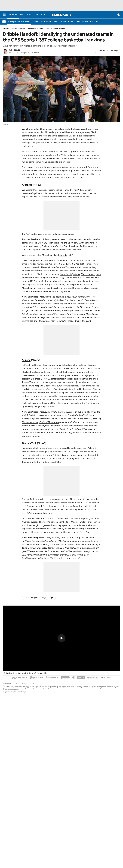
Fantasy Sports (9, 785)
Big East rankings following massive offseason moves (32, 697)
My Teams (37, 814)
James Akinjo (72, 382)
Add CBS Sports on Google (109, 51)
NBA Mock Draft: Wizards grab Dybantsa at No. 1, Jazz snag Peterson (38, 706)
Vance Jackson (88, 274)
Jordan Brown (85, 386)
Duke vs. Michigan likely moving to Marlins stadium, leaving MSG (37, 733)
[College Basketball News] (19, 22)
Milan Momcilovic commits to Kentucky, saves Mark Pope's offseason (38, 724)
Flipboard (7, 827)
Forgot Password (40, 817)
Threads (6, 823)
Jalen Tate (39, 278)
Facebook (7, 817)
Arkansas (27, 185)
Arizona (26, 360)
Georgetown (51, 382)
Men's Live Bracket (36, 28)
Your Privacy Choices (72, 791)
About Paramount (41, 788)
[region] (61, 638)
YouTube (7, 807)
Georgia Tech (29, 443)
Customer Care (100, 785)
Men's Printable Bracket (55, 28)
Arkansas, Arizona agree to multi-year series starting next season (37, 742)
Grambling (96, 419)
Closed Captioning (71, 794)
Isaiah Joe (53, 190)
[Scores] (35, 22)
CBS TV (36, 794)
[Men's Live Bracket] (85, 22)
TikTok (6, 810)
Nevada (63, 255)
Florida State (42, 545)
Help (95, 781)
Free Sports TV (9, 788)
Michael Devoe (93, 522)
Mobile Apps (8, 798)
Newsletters (38, 810)
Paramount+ (38, 791)
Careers (36, 785)
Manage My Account (42, 807)
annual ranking (75, 132)
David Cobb (16, 50)
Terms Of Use (69, 781)
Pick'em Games (10, 781)
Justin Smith (66, 274)
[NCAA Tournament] (49, 22)
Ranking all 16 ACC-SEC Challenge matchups (29, 687)
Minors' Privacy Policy (72, 788)
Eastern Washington (49, 422)
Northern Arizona (30, 422)
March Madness (10, 794)
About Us (37, 781)
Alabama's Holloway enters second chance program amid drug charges (39, 751)
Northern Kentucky (54, 278)
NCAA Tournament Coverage (14, 28)
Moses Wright (33, 525)
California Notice (70, 798)
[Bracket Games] (67, 22)
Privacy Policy (69, 785)
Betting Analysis (10, 791)
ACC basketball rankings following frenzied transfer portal (34, 715)
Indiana (76, 274)
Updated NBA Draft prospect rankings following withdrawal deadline (39, 760)
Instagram (7, 814)
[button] (97, 22)
